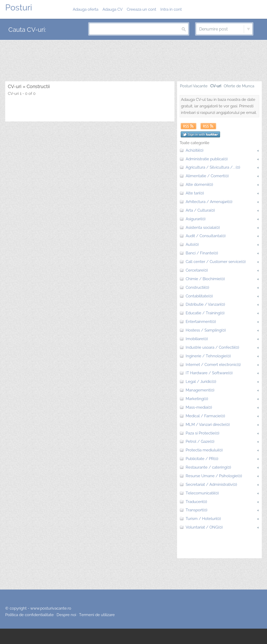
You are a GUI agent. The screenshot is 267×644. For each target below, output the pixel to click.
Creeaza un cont (141, 9)
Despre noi (66, 615)
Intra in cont (171, 9)
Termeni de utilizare (97, 615)
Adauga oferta (86, 9)
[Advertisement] (133, 61)
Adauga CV (113, 9)
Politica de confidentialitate (29, 615)
